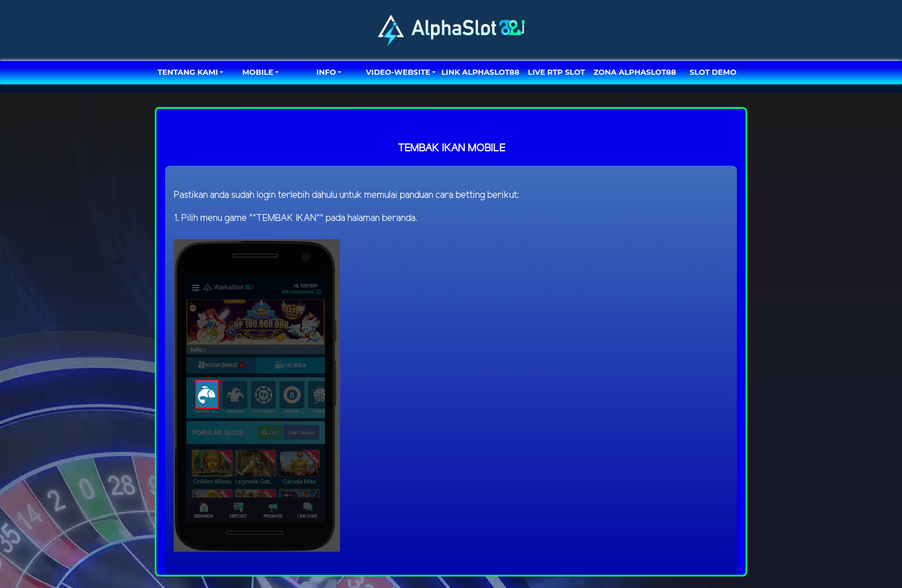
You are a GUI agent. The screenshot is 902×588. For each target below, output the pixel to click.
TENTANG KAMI (188, 72)
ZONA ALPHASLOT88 (635, 72)
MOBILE (258, 72)
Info (326, 72)
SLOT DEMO (713, 72)
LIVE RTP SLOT (557, 72)
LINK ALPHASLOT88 (480, 72)
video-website (398, 72)
